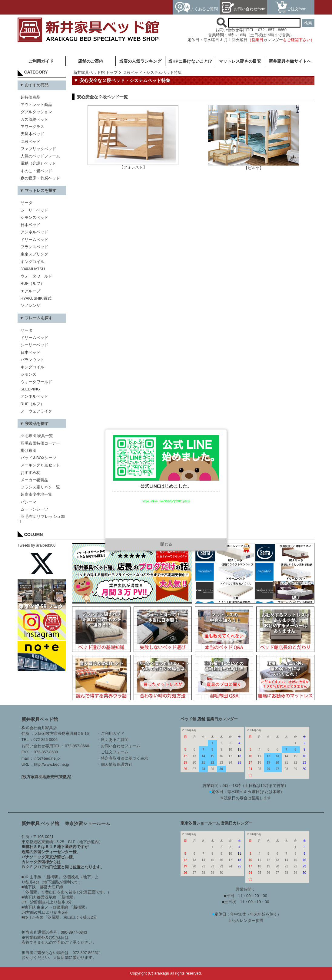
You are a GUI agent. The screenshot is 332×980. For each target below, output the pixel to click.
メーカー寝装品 (34, 480)
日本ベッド (30, 225)
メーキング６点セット (40, 465)
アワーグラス (32, 127)
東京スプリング (34, 254)
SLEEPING (30, 389)
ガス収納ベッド (34, 119)
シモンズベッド (34, 217)
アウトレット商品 (36, 105)
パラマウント (32, 360)
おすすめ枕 (30, 473)
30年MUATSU (33, 269)
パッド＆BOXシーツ (38, 458)
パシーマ (28, 502)
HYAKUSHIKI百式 (36, 298)
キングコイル (32, 262)
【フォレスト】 (133, 165)
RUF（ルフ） (32, 283)
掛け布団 (28, 451)
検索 (308, 23)
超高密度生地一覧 (36, 494)
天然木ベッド (32, 134)
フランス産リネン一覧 (40, 487)
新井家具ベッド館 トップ (96, 72)
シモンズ (28, 374)
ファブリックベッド (38, 149)
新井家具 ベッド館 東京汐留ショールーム (66, 823)
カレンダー (273, 40)
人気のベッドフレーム (40, 156)
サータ (27, 203)
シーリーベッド (34, 210)
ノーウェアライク (36, 411)
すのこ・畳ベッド (36, 171)
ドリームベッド (34, 240)
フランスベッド (34, 247)
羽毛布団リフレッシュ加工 (42, 519)
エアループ (30, 291)
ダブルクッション (36, 112)
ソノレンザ (30, 306)
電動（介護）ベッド (38, 163)
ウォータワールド (36, 276)
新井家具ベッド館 (40, 719)
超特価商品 (30, 97)
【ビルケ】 (254, 166)
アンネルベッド (34, 232)
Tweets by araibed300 (37, 545)
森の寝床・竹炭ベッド (40, 178)
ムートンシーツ (34, 509)
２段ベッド (30, 141)
